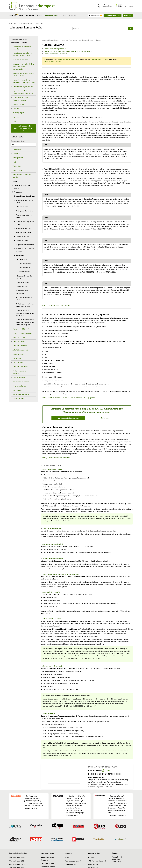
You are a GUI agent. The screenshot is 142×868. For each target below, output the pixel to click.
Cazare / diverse (95, 40)
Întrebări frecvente (52, 16)
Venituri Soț (17, 166)
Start (21, 16)
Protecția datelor (94, 864)
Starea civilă (17, 149)
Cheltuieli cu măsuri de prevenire (20, 372)
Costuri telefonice (22, 287)
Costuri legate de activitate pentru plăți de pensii (25, 305)
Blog (64, 16)
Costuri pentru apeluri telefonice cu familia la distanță (61, 574)
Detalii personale (18, 158)
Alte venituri (18, 192)
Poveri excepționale (19, 386)
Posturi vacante (70, 864)
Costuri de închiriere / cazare (52, 469)
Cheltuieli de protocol (23, 283)
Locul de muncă (83, 40)
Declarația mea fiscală (20, 60)
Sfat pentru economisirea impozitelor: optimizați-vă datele (24, 81)
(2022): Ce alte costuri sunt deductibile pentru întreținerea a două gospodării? (69, 398)
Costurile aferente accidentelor (22, 292)
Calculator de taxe (47, 863)
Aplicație (13, 16)
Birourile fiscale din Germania (48, 859)
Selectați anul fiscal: (18, 141)
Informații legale (18, 113)
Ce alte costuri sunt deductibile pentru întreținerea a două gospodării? (68, 51)
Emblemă (92, 858)
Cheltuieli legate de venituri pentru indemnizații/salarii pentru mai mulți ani (25, 322)
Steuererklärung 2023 (17, 864)
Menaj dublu (73, 40)
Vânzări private (18, 363)
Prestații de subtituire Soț (21, 329)
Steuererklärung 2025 (99, 59)
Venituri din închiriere (20, 346)
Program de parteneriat (73, 861)
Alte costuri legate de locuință (53, 544)
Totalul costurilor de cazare (52, 619)
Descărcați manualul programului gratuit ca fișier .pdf (24, 128)
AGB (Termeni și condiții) (97, 861)
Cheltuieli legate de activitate (58, 40)
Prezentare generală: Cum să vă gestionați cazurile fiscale (24, 54)
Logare (128, 16)
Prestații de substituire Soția (22, 333)
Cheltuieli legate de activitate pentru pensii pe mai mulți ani (25, 313)
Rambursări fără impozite (51, 592)
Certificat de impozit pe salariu (22, 187)
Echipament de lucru (23, 207)
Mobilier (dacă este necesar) (52, 666)
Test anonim (105, 418)
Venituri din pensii (19, 342)
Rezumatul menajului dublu (25, 277)
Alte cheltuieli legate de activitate (24, 299)
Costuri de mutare (49, 714)
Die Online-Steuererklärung (30, 9)
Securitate (30, 16)
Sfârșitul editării (18, 399)
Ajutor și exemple (18, 104)
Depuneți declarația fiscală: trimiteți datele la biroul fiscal (23, 92)
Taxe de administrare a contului (24, 216)
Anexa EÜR (16, 154)
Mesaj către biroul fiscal (21, 394)
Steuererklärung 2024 (17, 861)
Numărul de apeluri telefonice (53, 559)
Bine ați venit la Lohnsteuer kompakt (22, 48)
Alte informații (17, 390)
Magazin (72, 16)
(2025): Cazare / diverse (52, 62)
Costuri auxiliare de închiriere (52, 529)
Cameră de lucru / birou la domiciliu (25, 250)
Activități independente (20, 350)
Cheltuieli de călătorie (23, 228)
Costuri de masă (25, 268)
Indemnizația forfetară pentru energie (23, 176)
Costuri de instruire (22, 237)
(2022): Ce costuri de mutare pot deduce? (57, 458)
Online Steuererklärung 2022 (69, 59)
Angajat (45, 40)
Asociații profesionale (23, 232)
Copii (14, 162)
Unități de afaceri (18, 354)
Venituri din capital (19, 337)
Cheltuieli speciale (19, 378)
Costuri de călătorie (26, 264)
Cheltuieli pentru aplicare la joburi (25, 223)
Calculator (16, 109)
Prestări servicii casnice (21, 382)
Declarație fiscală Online (18, 853)
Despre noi (68, 853)
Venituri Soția (17, 170)
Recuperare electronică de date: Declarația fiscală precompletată (23, 67)
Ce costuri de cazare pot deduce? (55, 49)
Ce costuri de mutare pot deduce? (56, 54)
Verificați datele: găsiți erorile (23, 87)
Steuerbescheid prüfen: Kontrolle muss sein (21, 99)
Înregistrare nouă (113, 16)
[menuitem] (95, 15)
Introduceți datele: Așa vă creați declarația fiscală (23, 75)
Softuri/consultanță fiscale (25, 211)
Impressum (16, 117)
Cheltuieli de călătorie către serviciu (25, 202)
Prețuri (40, 16)
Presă (14, 121)
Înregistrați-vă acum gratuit (68, 418)
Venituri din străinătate (20, 367)
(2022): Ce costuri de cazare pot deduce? (57, 305)
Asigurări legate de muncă (25, 245)
